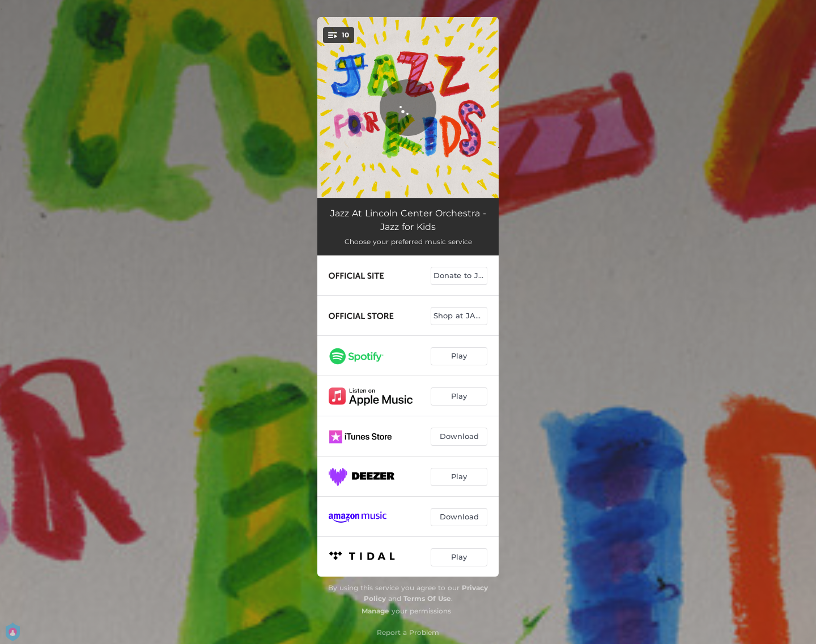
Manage (375, 611)
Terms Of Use (427, 598)
